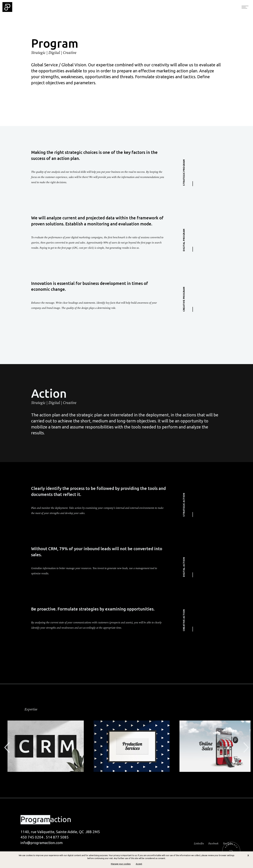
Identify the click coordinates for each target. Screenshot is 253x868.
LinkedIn (199, 844)
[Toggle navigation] (245, 7)
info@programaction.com (42, 843)
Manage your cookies (121, 864)
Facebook (213, 844)
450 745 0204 (32, 837)
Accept (139, 864)
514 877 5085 (57, 837)
